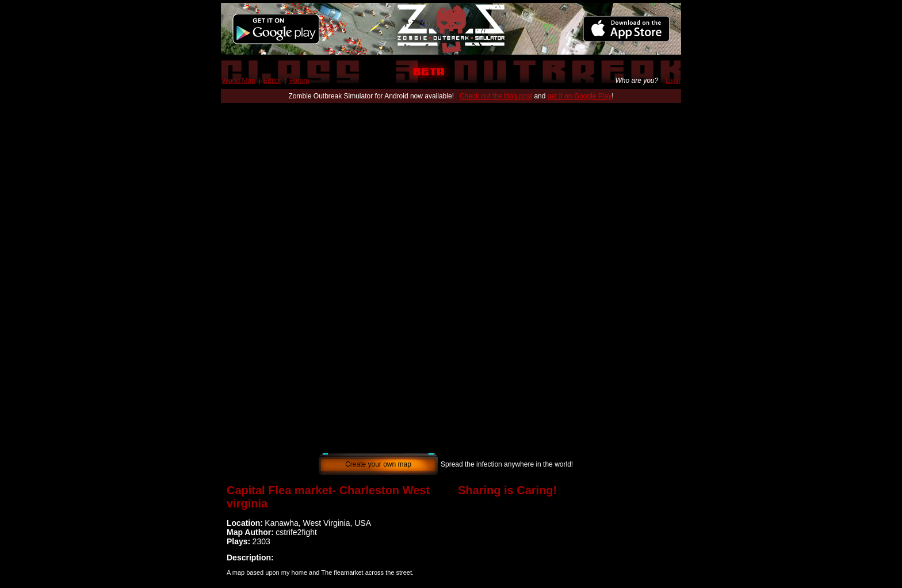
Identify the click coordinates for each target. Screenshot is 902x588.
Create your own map (378, 464)
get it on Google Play (580, 96)
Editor (272, 81)
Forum (299, 81)
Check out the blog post (496, 96)
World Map (239, 81)
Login (673, 81)
